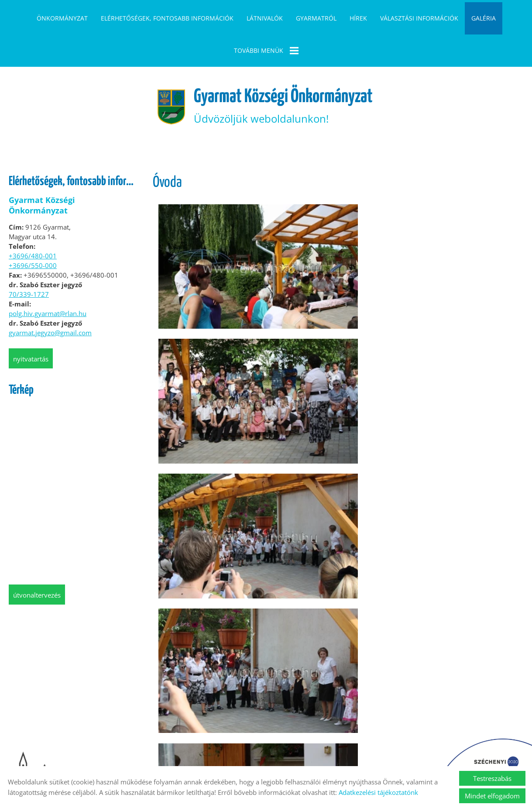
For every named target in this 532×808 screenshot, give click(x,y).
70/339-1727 (29, 262)
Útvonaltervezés (37, 563)
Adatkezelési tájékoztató (217, 755)
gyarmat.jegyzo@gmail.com (50, 300)
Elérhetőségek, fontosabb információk (167, 18)
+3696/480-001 (33, 223)
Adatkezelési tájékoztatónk (378, 792)
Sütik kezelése (332, 755)
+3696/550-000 (33, 233)
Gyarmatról (316, 18)
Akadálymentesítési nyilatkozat (410, 755)
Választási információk (419, 18)
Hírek (358, 18)
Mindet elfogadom (492, 796)
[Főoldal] (160, 72)
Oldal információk (144, 755)
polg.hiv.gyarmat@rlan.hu (48, 281)
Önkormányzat (62, 18)
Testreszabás (492, 778)
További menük (266, 51)
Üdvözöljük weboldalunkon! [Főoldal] (285, 72)
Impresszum (282, 755)
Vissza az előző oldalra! (207, 711)
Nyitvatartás (31, 327)
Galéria (484, 18)
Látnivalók (265, 18)
